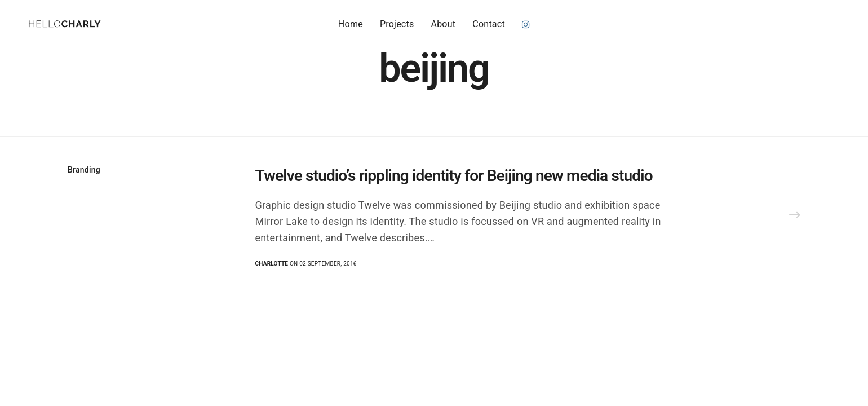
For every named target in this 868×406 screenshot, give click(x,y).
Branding (84, 170)
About (443, 23)
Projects (397, 23)
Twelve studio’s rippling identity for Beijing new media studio (454, 176)
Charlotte (272, 264)
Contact (489, 23)
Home (351, 23)
